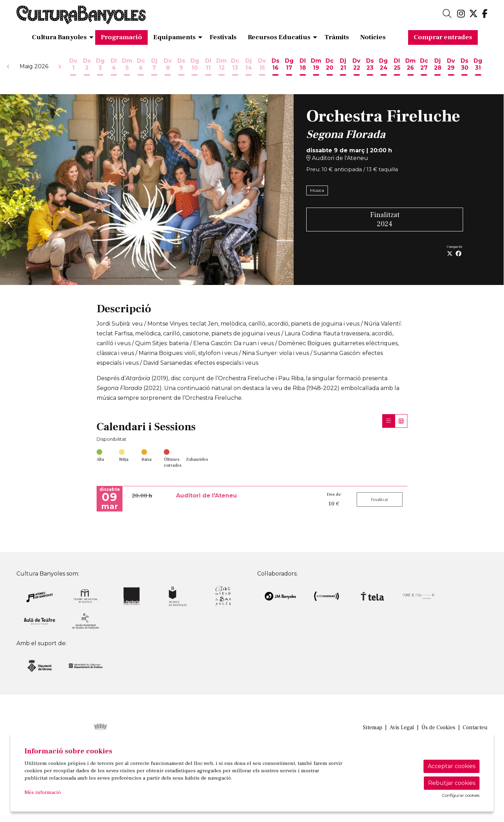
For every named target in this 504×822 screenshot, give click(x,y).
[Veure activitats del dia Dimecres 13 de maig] (235, 68)
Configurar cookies (461, 795)
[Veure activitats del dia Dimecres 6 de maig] (141, 68)
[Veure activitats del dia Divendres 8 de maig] (168, 68)
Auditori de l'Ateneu (337, 158)
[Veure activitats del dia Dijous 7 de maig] (154, 68)
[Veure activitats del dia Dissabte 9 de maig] (181, 68)
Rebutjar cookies (452, 783)
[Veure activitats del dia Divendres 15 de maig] (262, 68)
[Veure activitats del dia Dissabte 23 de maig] (370, 68)
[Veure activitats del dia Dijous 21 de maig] (343, 68)
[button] (8, 67)
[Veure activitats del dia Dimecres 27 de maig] (424, 68)
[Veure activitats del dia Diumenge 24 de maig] (384, 68)
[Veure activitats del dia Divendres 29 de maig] (451, 68)
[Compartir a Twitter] (450, 254)
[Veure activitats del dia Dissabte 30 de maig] (465, 68)
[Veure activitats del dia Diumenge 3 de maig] (100, 68)
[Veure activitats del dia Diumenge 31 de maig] (478, 68)
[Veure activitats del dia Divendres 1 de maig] (73, 68)
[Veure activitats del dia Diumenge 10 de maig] (195, 68)
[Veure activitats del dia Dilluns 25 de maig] (397, 68)
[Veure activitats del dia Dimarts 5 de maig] (127, 68)
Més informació (43, 792)
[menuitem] (461, 14)
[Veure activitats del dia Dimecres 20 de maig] (330, 68)
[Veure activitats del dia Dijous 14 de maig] (249, 68)
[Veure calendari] (401, 421)
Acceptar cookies (451, 766)
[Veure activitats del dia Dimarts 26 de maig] (411, 68)
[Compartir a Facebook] (458, 254)
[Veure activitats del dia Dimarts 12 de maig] (222, 68)
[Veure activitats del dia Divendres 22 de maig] (356, 68)
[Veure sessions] (388, 421)
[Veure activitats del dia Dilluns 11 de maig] (208, 68)
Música (317, 190)
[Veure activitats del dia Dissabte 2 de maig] (87, 68)
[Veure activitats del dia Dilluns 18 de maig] (303, 68)
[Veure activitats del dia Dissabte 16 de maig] (276, 68)
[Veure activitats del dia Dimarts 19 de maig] (316, 68)
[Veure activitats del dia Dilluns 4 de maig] (114, 68)
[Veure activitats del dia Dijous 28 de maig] (438, 68)
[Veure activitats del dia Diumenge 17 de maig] (289, 68)
